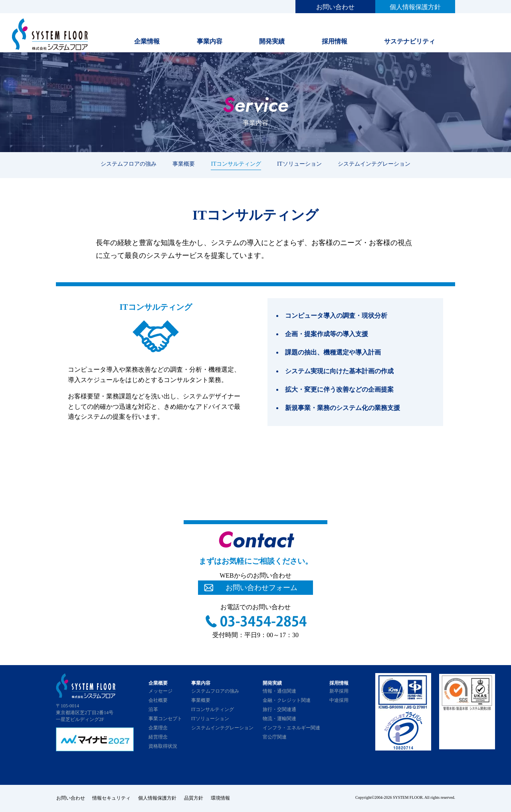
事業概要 (184, 164)
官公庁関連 (275, 737)
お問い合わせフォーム (261, 588)
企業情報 (147, 41)
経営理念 (158, 737)
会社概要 (158, 700)
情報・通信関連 (279, 691)
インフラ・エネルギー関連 (291, 728)
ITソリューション (299, 164)
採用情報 (335, 41)
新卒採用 (339, 691)
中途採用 (339, 700)
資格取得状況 (163, 746)
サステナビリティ (410, 41)
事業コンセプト (165, 719)
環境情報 (222, 798)
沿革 (153, 709)
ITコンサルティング (236, 164)
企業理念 (158, 728)
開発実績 (272, 41)
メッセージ (160, 691)
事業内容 (210, 41)
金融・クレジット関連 (287, 700)
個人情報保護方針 (415, 7)
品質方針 (195, 798)
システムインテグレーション (374, 164)
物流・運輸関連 (279, 719)
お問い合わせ (335, 7)
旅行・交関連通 (279, 709)
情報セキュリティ (112, 798)
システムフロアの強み (129, 164)
